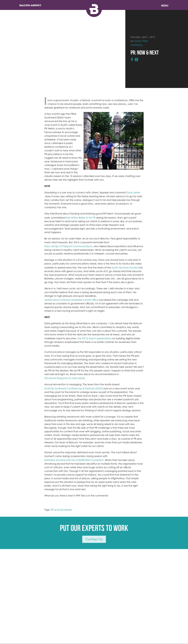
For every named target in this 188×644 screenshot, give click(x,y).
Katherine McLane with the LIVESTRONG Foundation (74, 460)
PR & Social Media (61, 510)
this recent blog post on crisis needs (65, 378)
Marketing (136, 45)
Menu (165, 6)
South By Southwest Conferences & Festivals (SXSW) (74, 388)
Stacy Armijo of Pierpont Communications (68, 246)
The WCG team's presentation (94, 338)
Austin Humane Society (125, 268)
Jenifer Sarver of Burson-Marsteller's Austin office (71, 300)
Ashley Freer (141, 41)
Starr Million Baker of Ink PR (80, 218)
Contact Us (94, 539)
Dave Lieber (133, 192)
